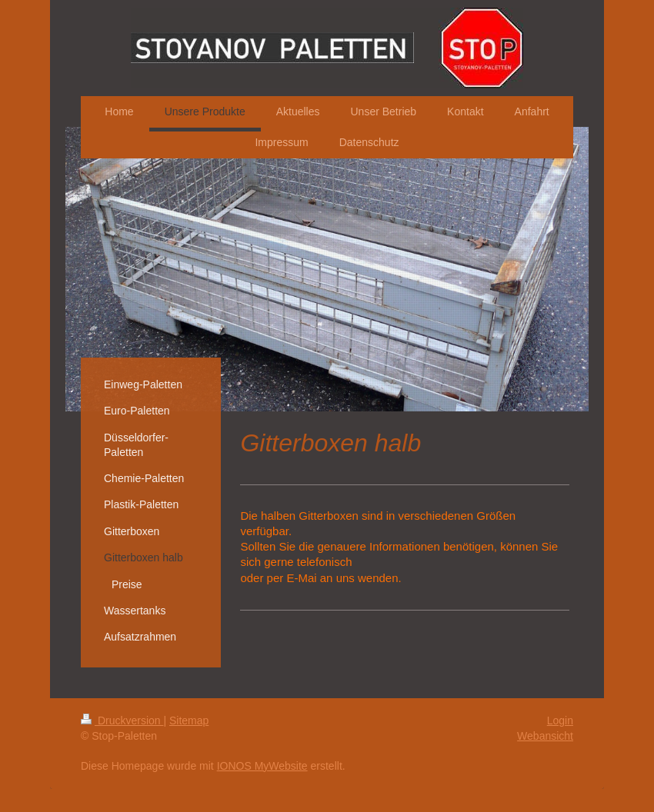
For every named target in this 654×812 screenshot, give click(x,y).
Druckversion (122, 720)
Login (560, 720)
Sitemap (189, 720)
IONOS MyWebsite (262, 766)
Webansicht (545, 736)
